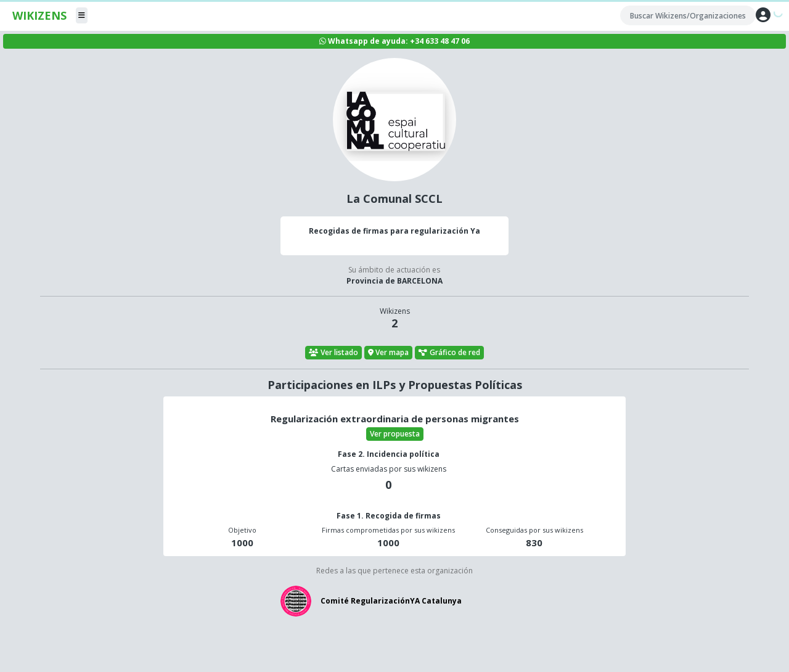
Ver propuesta (395, 434)
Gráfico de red (449, 352)
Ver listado (333, 352)
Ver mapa (389, 352)
